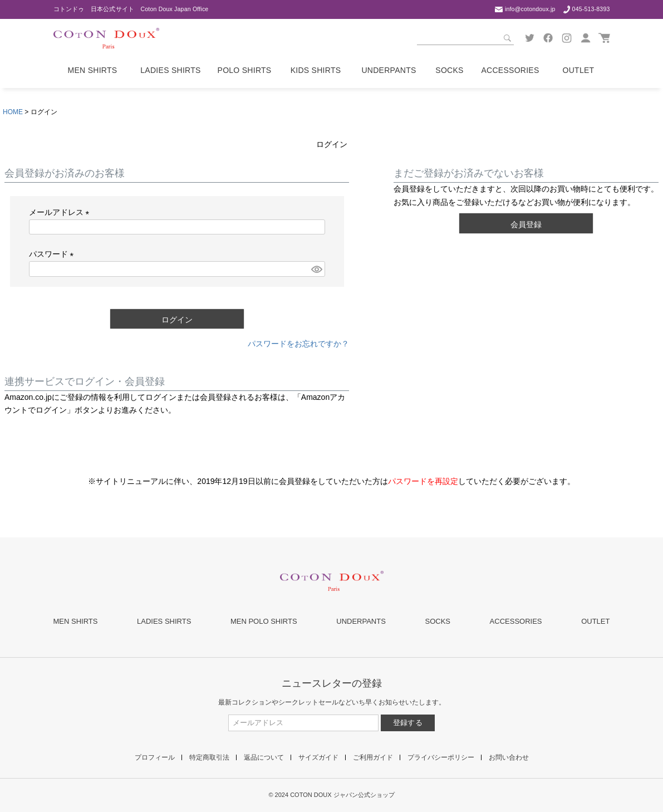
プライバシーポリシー (441, 757)
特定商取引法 (209, 757)
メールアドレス (61, 212)
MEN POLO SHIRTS (264, 621)
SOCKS (438, 621)
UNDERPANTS (361, 621)
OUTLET (595, 621)
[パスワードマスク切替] (316, 269)
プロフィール (155, 757)
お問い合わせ (509, 757)
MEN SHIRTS (76, 621)
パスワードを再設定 (423, 481)
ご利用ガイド (373, 757)
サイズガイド (318, 757)
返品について (264, 757)
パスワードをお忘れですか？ (298, 344)
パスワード (53, 254)
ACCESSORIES (516, 621)
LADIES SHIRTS (164, 621)
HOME (13, 112)
